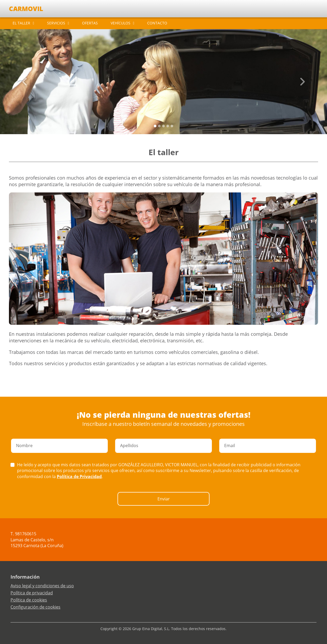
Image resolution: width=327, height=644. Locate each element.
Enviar (164, 499)
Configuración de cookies (35, 607)
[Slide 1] (159, 126)
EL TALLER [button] (21, 23)
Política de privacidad (32, 593)
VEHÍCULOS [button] (121, 23)
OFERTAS (90, 23)
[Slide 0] (155, 126)
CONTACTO (157, 23)
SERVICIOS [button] (56, 23)
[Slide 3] (168, 126)
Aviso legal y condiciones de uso (42, 586)
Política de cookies (29, 600)
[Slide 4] (172, 126)
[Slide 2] (163, 126)
